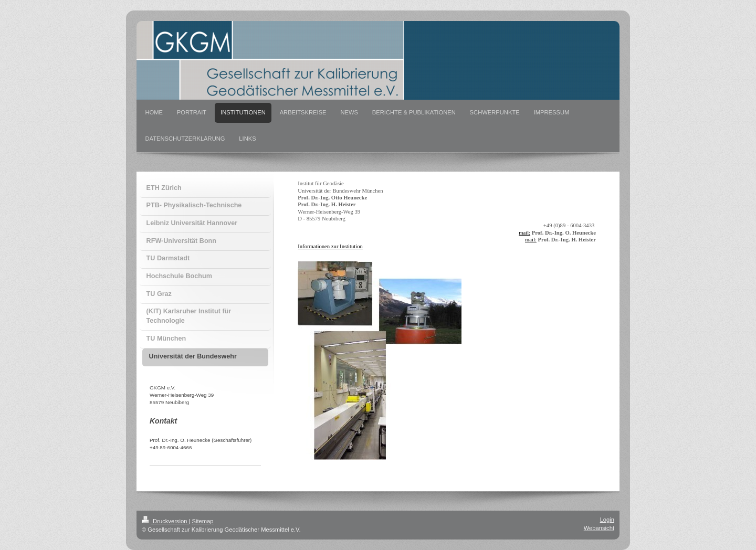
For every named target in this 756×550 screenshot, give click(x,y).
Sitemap (203, 521)
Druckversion (165, 521)
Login (607, 520)
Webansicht (599, 528)
